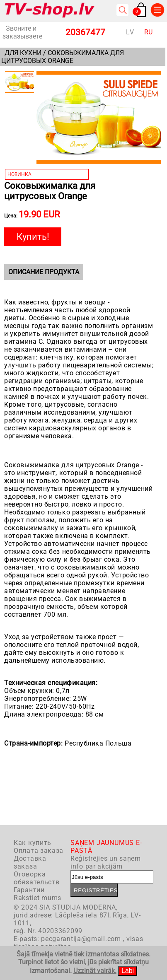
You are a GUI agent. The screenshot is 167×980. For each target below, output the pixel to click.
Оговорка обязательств (36, 878)
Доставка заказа (30, 862)
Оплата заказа (39, 851)
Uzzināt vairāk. (95, 971)
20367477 (85, 32)
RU (149, 32)
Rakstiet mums (38, 898)
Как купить (33, 843)
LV (130, 32)
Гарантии (29, 890)
